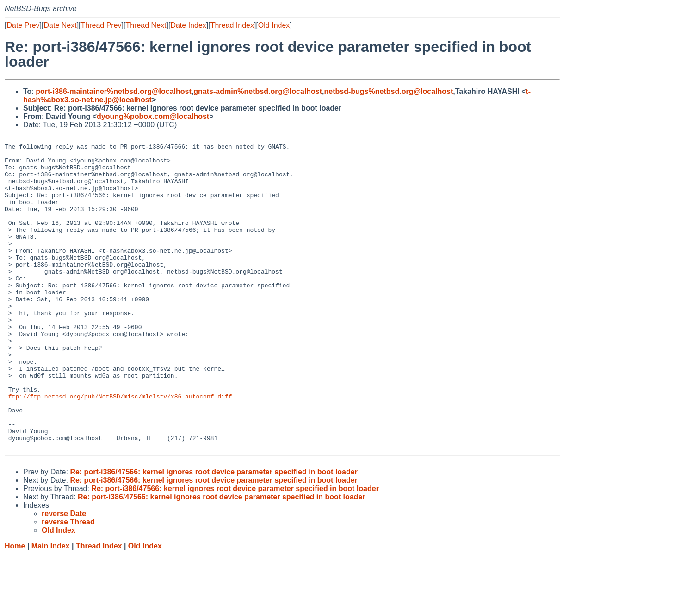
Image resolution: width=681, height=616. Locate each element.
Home (15, 607)
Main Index (51, 607)
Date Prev (23, 25)
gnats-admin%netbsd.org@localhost (258, 91)
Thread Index (232, 25)
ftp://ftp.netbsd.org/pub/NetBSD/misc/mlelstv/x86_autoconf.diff (120, 448)
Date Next (60, 25)
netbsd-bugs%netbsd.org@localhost (389, 91)
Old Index (274, 25)
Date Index (188, 25)
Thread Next (146, 25)
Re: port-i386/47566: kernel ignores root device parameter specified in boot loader (214, 533)
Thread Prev (101, 25)
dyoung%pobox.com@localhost (153, 116)
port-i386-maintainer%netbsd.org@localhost (114, 91)
